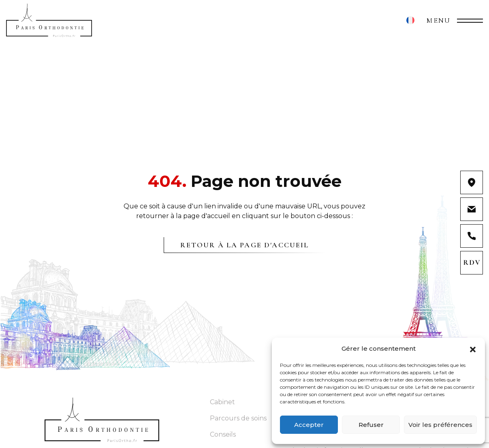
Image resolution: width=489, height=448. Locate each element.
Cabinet (222, 402)
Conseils (223, 434)
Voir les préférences (440, 425)
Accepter (309, 425)
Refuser (371, 425)
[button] (473, 349)
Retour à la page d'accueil (244, 245)
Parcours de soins (238, 418)
